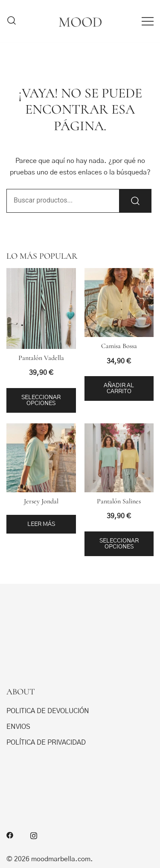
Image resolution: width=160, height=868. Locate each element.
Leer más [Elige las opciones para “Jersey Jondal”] (41, 524)
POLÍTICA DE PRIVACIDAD (46, 742)
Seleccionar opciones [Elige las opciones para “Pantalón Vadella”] (41, 400)
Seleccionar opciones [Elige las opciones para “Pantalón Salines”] (119, 544)
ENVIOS (18, 727)
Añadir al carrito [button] (119, 388)
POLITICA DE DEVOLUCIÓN (48, 711)
